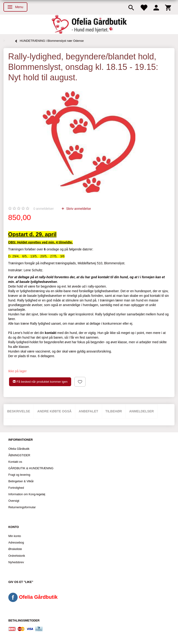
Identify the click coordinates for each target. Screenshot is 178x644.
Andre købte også (54, 411)
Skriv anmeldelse (78, 209)
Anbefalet (89, 411)
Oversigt (14, 501)
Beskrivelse (19, 411)
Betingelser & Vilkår (21, 481)
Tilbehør (114, 411)
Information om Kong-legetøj (27, 494)
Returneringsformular (22, 507)
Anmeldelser (141, 411)
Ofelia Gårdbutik (19, 449)
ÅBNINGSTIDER (19, 455)
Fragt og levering (19, 475)
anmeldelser (44, 209)
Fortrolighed (16, 488)
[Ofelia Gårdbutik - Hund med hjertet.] (89, 24)
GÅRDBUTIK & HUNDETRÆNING (31, 468)
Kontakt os (15, 462)
